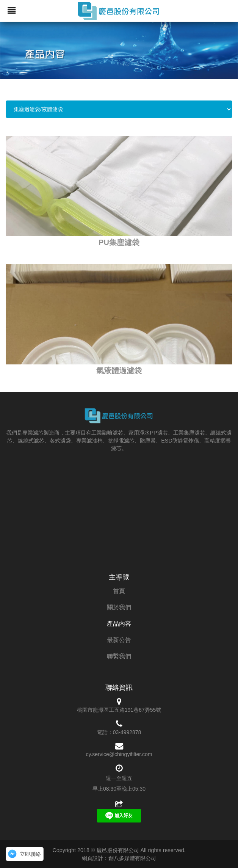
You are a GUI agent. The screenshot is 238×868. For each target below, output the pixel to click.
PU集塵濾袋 (119, 242)
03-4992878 (127, 732)
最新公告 (119, 640)
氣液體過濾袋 (119, 370)
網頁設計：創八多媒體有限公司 (119, 858)
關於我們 (119, 607)
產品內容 (119, 624)
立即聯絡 (30, 854)
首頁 (119, 591)
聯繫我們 (119, 656)
